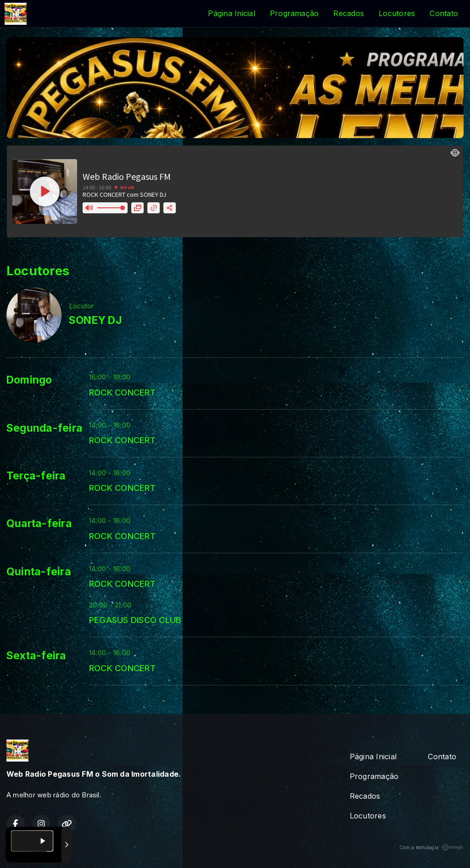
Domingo (29, 380)
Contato (444, 13)
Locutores (397, 13)
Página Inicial (231, 13)
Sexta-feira (36, 656)
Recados (349, 13)
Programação (294, 13)
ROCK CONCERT (122, 392)
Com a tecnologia (431, 847)
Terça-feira (36, 476)
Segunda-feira (44, 428)
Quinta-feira (39, 572)
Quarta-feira (39, 523)
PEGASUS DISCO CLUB (135, 620)
